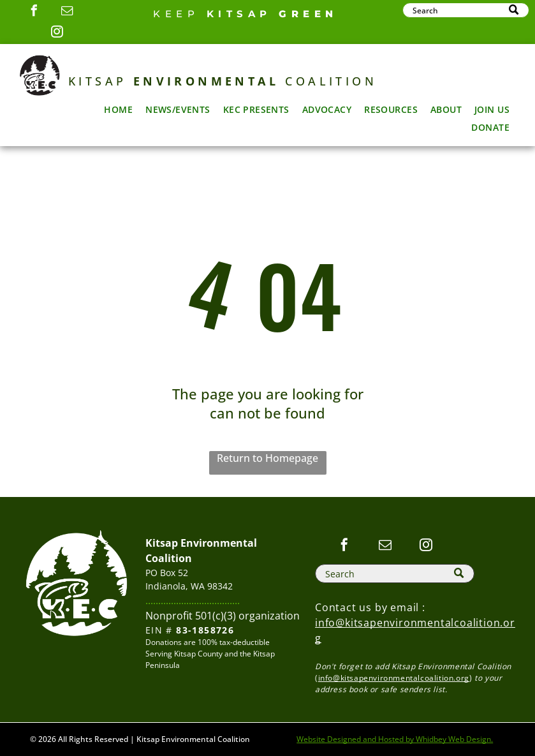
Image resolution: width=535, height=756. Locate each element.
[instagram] (57, 33)
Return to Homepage (267, 458)
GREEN (308, 14)
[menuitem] (118, 109)
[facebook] (34, 12)
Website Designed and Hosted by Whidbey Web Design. (395, 739)
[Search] (466, 10)
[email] (67, 12)
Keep (176, 14)
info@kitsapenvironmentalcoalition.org (394, 678)
